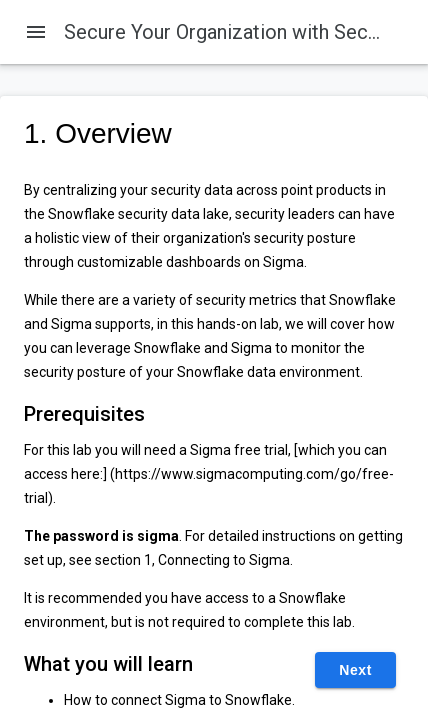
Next (355, 670)
